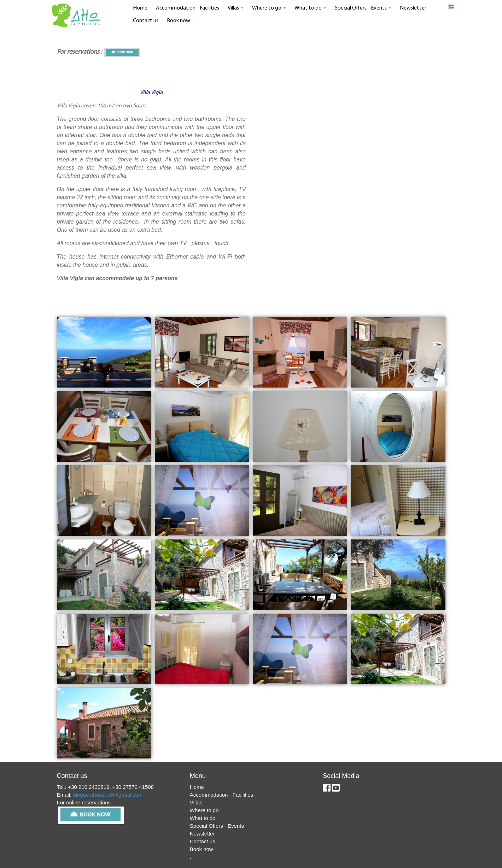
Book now (179, 21)
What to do (310, 8)
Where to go (269, 8)
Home (140, 8)
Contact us (146, 21)
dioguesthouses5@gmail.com (108, 795)
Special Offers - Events (363, 8)
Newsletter (413, 8)
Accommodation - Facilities (188, 8)
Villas (236, 8)
